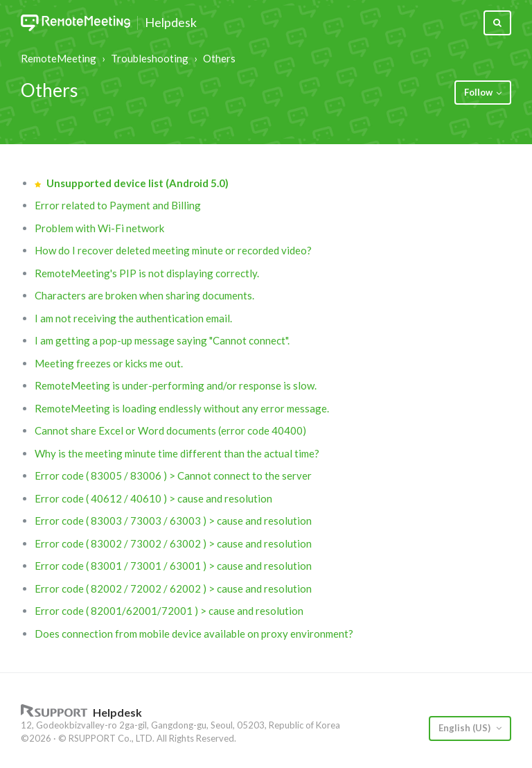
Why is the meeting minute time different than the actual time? (177, 453)
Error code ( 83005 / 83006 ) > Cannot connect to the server (173, 475)
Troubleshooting (150, 58)
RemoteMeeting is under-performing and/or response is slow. (176, 385)
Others (219, 58)
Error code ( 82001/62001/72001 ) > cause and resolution (169, 611)
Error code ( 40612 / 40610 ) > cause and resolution (153, 498)
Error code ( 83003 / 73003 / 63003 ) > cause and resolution (173, 521)
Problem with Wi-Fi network (99, 228)
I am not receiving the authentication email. (133, 318)
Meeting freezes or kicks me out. (109, 363)
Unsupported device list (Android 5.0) (138, 183)
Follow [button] (478, 92)
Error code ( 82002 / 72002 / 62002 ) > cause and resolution (173, 588)
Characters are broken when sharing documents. (144, 295)
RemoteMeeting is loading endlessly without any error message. (182, 408)
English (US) (465, 728)
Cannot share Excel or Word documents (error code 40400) (170, 430)
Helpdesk (171, 23)
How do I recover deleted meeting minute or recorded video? (173, 250)
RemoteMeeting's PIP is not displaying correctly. (147, 273)
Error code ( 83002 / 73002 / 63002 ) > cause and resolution (173, 543)
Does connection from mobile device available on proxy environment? (194, 634)
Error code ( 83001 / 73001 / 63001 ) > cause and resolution (173, 566)
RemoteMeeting (59, 58)
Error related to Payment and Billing (118, 205)
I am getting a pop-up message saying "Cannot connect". (162, 340)
